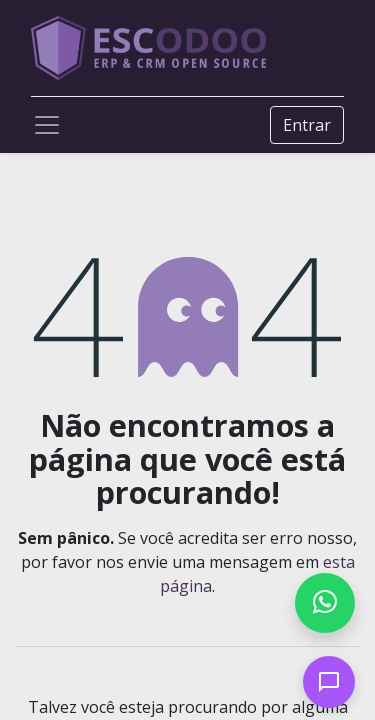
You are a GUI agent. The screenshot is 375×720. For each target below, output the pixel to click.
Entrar (307, 125)
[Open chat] (329, 682)
